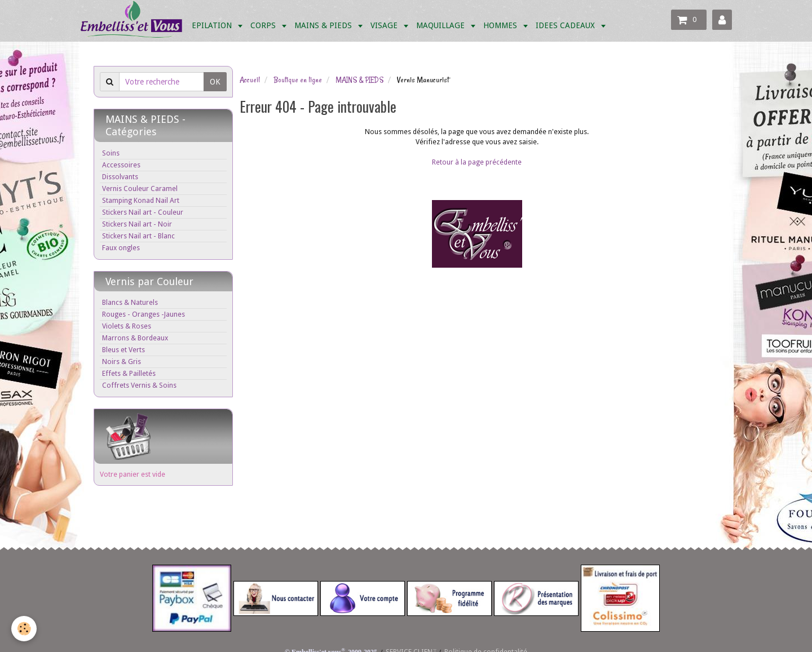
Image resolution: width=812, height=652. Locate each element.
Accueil (250, 80)
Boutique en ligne (298, 80)
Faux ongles (121, 248)
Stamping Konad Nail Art (141, 200)
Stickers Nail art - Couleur (143, 212)
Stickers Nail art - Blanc (138, 236)
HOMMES (501, 25)
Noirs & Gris (122, 362)
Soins (111, 153)
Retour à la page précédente (477, 162)
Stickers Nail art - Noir (137, 224)
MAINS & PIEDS (324, 25)
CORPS (264, 25)
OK (215, 82)
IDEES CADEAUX (566, 25)
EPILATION (213, 25)
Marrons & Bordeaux (135, 338)
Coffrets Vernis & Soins (139, 385)
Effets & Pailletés (129, 373)
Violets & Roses (127, 326)
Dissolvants (120, 177)
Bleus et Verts (123, 350)
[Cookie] (24, 629)
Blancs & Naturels (130, 302)
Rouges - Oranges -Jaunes (144, 314)
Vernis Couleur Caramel (140, 188)
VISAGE (385, 25)
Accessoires (121, 165)
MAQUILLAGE (442, 25)
